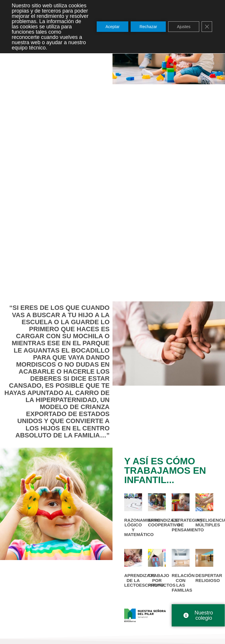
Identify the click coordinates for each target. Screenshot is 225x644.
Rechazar (148, 27)
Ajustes (184, 27)
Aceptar (112, 27)
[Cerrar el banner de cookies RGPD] (207, 27)
